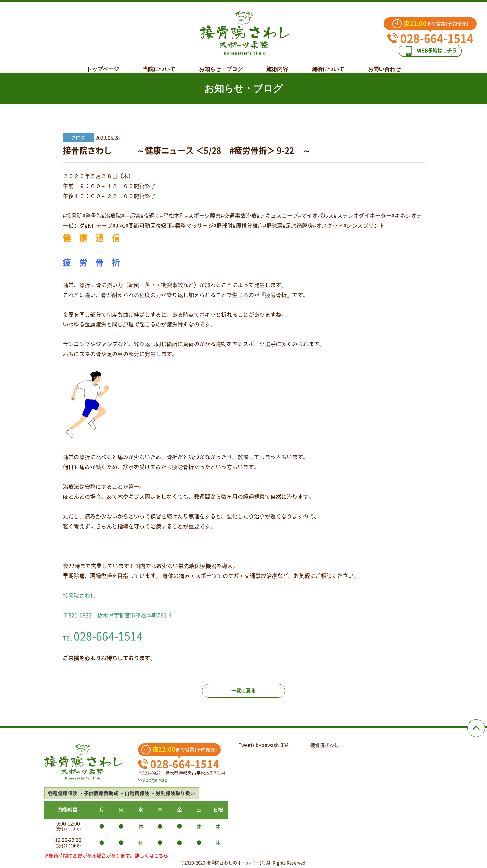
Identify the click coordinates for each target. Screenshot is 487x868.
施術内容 (277, 64)
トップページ (103, 64)
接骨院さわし (325, 745)
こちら (161, 856)
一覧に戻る (244, 697)
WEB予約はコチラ (435, 48)
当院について (159, 64)
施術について (328, 64)
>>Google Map (153, 780)
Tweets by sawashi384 (264, 745)
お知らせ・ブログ (221, 64)
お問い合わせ (384, 64)
